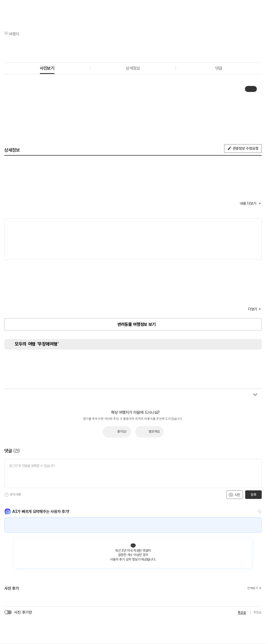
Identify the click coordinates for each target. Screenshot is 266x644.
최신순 (242, 612)
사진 (234, 495)
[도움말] (7, 495)
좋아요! (122, 432)
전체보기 (254, 588)
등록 (253, 495)
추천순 (258, 612)
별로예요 (154, 432)
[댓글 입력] (133, 474)
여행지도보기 (254, 226)
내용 (248, 203)
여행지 (14, 34)
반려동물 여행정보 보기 (137, 324)
